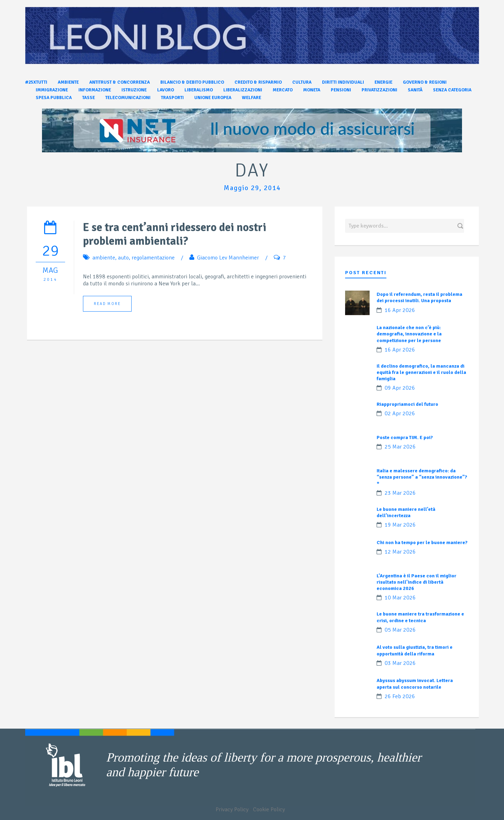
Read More (107, 304)
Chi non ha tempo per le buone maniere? (422, 543)
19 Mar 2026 (400, 525)
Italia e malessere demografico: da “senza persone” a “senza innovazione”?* (422, 477)
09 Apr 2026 (400, 388)
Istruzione (134, 90)
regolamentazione (153, 258)
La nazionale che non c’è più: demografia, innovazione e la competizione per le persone (409, 334)
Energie (383, 82)
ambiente (104, 258)
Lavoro (166, 90)
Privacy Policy (232, 809)
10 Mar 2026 (400, 598)
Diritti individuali (343, 82)
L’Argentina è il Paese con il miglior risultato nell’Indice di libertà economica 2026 (416, 582)
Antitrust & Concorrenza (120, 82)
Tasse (89, 98)
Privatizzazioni (379, 90)
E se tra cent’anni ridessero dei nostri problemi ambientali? (175, 234)
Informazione (95, 90)
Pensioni (341, 90)
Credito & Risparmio (258, 82)
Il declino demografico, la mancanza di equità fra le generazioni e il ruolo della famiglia (421, 372)
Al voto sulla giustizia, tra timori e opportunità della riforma (415, 650)
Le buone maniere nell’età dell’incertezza (406, 512)
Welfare (251, 98)
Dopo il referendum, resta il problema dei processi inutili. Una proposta (419, 297)
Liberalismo (199, 90)
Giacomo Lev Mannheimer (228, 258)
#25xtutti (36, 82)
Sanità (415, 90)
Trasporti (172, 98)
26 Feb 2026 (400, 696)
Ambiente (68, 82)
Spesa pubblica (54, 98)
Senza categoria (452, 90)
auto (123, 258)
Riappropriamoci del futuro (407, 404)
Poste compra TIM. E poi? (405, 437)
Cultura (302, 82)
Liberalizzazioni (243, 90)
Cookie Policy (269, 809)
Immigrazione (52, 90)
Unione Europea (213, 98)
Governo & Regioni (425, 82)
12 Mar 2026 (400, 552)
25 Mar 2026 (400, 447)
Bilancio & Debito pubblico (192, 82)
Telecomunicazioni (128, 98)
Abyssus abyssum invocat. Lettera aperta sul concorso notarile (415, 684)
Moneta (312, 90)
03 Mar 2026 (400, 663)
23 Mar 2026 (400, 493)
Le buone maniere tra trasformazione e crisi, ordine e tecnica (420, 617)
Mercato (283, 90)
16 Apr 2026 (400, 310)
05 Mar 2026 (400, 630)
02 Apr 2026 (400, 414)
